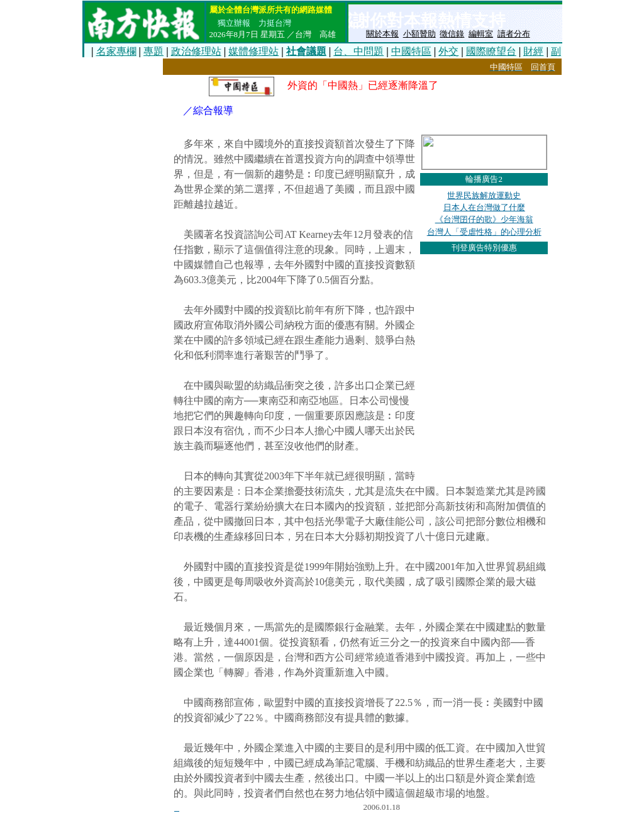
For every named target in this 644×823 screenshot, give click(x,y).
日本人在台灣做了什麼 (484, 207)
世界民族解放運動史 (484, 195)
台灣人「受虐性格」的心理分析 (484, 232)
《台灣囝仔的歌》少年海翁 (484, 219)
